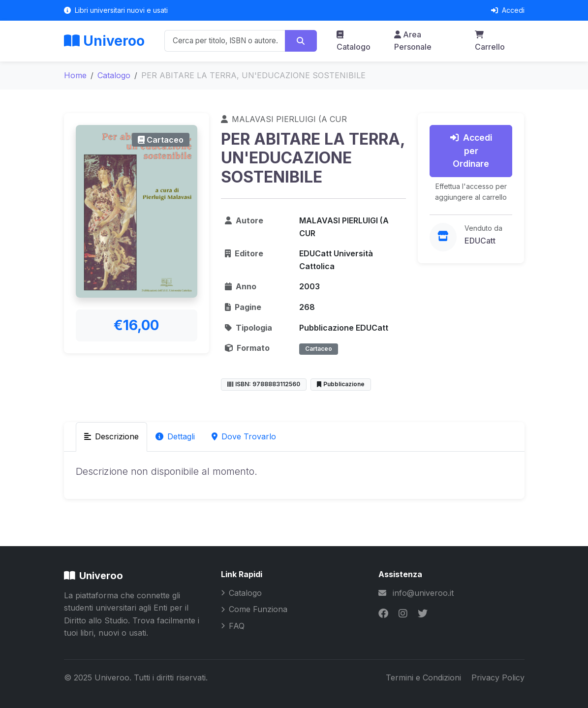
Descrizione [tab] (111, 436)
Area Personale (413, 41)
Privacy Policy (498, 677)
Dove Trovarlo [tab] (244, 436)
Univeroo (104, 41)
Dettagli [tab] (175, 436)
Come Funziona (254, 609)
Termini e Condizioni (425, 677)
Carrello (490, 41)
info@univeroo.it (423, 593)
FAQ (233, 626)
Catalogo (354, 41)
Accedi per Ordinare (471, 151)
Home (75, 75)
